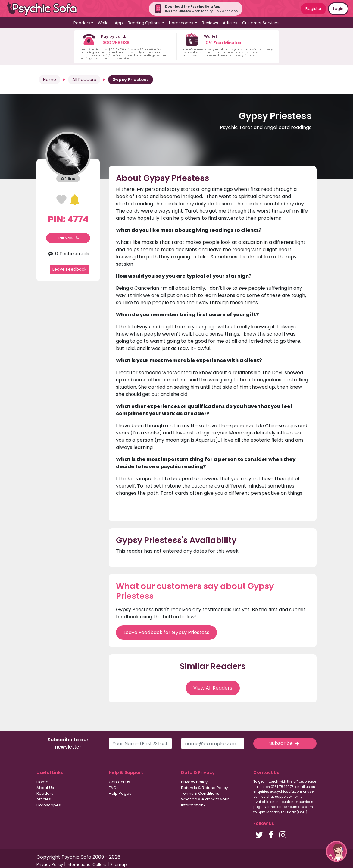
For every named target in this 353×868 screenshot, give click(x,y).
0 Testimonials (68, 254)
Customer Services (261, 23)
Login (338, 9)
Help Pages (120, 793)
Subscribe (285, 743)
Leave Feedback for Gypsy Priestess (166, 632)
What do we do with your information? (205, 802)
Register (314, 9)
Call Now (68, 238)
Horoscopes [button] (182, 23)
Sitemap (119, 865)
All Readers (84, 80)
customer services (297, 802)
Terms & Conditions (200, 793)
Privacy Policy (194, 782)
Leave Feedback (69, 269)
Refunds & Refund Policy (205, 788)
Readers (45, 793)
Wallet (104, 23)
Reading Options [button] (145, 23)
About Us (45, 788)
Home (50, 80)
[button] (336, 851)
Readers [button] (82, 23)
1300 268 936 (115, 43)
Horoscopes (49, 805)
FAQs (114, 788)
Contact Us (119, 782)
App (119, 23)
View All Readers (213, 688)
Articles (230, 23)
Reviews (210, 23)
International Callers (87, 865)
